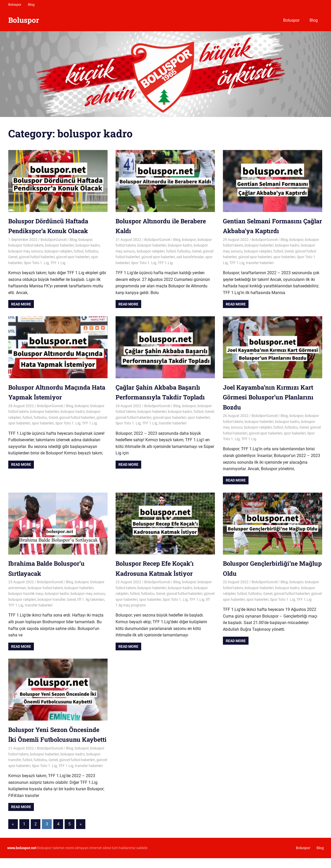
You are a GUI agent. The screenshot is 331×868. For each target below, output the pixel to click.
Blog (31, 5)
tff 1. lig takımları (91, 599)
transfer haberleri (260, 263)
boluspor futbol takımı (26, 245)
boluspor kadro (88, 245)
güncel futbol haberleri (37, 257)
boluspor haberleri (59, 245)
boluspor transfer (51, 599)
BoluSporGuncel (54, 240)
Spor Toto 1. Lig (36, 263)
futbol (78, 251)
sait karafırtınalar (190, 257)
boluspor (85, 240)
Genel (13, 257)
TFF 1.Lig (58, 263)
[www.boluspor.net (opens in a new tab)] (22, 858)
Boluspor (15, 5)
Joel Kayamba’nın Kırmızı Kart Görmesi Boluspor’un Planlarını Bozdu (270, 397)
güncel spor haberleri (73, 257)
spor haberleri (284, 257)
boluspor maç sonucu (26, 251)
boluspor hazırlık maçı (26, 594)
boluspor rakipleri (58, 251)
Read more (21, 304)
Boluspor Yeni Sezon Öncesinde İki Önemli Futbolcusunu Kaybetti (55, 740)
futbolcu (92, 251)
